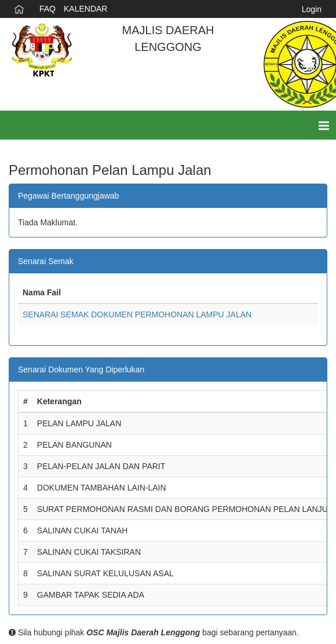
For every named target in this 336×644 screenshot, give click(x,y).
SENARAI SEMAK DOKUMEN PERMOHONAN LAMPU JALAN (137, 314)
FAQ (48, 9)
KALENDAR (85, 9)
